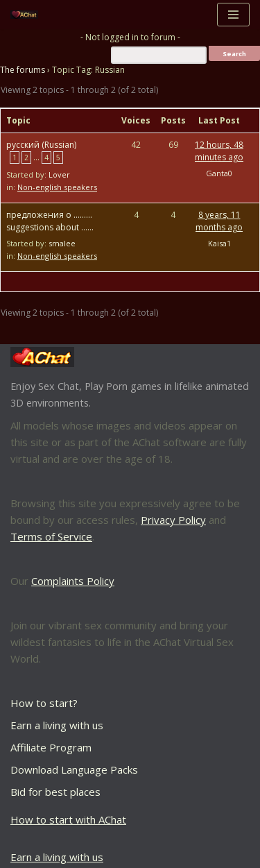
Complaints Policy (73, 581)
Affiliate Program (51, 747)
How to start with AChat (68, 819)
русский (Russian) (41, 145)
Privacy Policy (173, 520)
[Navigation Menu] (233, 15)
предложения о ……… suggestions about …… (50, 221)
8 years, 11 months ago (219, 221)
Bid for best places (55, 792)
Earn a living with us (57, 725)
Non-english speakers (57, 187)
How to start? (44, 703)
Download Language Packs (74, 769)
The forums (23, 70)
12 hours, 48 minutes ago (219, 151)
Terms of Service (51, 536)
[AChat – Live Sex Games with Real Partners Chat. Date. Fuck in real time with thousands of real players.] (28, 15)
